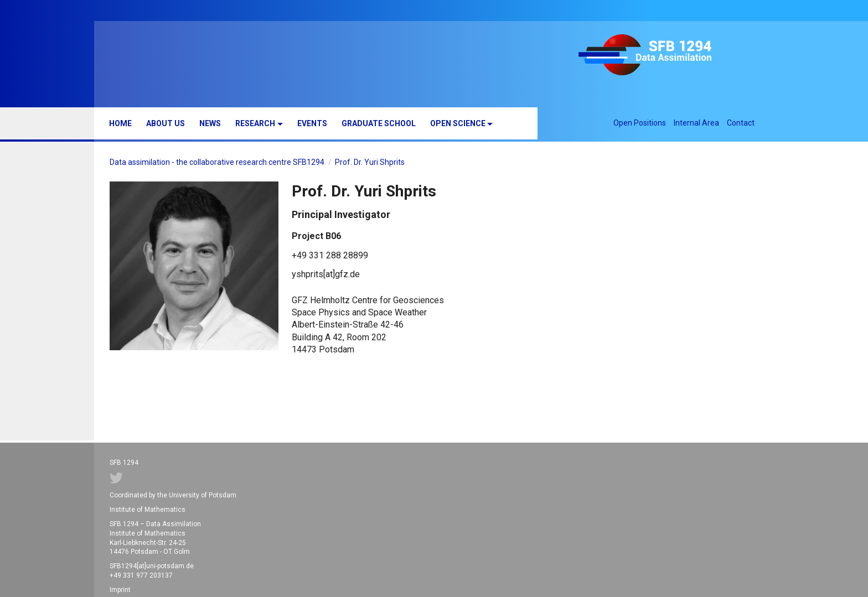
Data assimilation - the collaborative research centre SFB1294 (217, 162)
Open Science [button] (458, 123)
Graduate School (379, 123)
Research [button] (255, 123)
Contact (741, 123)
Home (120, 123)
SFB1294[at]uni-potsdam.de (152, 566)
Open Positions (640, 123)
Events (312, 123)
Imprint (120, 590)
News (210, 123)
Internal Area (696, 123)
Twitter (116, 478)
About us (166, 123)
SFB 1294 (662, 56)
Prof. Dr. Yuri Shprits (370, 162)
